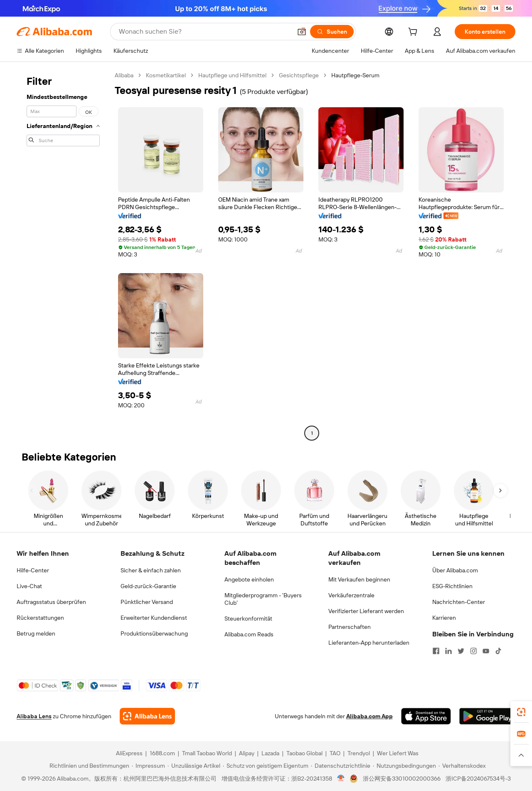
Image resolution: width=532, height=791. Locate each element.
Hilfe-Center (33, 570)
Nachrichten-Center (459, 602)
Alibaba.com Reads (249, 634)
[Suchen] (332, 32)
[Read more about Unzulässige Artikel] (194, 766)
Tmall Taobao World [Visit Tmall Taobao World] (207, 753)
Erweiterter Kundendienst (154, 618)
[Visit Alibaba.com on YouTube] (486, 651)
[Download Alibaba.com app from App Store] (426, 716)
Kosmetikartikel (166, 75)
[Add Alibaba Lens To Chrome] (147, 716)
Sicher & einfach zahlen (151, 570)
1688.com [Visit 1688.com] (162, 753)
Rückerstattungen (40, 618)
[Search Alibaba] (204, 32)
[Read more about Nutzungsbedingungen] (404, 766)
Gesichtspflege (299, 75)
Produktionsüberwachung (154, 633)
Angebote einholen (249, 579)
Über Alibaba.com (455, 570)
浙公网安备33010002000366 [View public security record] (402, 779)
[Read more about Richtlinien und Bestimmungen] (88, 766)
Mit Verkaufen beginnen (359, 579)
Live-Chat (29, 586)
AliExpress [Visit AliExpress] (129, 753)
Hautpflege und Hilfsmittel (232, 75)
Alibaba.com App (369, 716)
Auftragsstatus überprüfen (51, 602)
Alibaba (124, 75)
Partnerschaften (350, 627)
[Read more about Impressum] (148, 766)
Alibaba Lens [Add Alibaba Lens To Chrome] (34, 716)
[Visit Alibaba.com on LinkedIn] (448, 651)
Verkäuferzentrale (351, 595)
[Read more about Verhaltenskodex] (462, 766)
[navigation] (63, 255)
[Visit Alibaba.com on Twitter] (461, 651)
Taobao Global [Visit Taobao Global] (304, 753)
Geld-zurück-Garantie (148, 586)
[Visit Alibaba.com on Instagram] (473, 651)
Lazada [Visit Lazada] (270, 753)
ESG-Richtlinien (452, 586)
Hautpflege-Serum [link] (355, 75)
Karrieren (444, 618)
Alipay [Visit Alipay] (247, 753)
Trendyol (359, 753)
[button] (302, 32)
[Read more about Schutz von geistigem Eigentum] (266, 766)
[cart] (414, 33)
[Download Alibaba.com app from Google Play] (487, 716)
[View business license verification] (341, 779)
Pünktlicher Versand (147, 602)
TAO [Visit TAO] (335, 753)
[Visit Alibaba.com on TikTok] (498, 651)
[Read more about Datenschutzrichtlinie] (341, 766)
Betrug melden (36, 633)
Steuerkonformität (248, 619)
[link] (521, 712)
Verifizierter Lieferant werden (366, 611)
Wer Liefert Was (398, 753)
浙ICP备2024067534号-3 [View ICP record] (478, 779)
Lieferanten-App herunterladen (369, 643)
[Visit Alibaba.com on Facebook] (436, 651)
